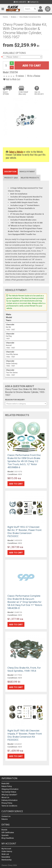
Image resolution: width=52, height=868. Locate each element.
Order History (7, 851)
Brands (4, 830)
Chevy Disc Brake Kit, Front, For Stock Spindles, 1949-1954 (24, 669)
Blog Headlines (8, 838)
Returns (5, 819)
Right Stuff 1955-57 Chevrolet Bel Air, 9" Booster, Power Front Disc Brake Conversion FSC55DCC (24, 531)
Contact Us (33, 2)
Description (10, 171)
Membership (7, 860)
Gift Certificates (8, 832)
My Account (6, 849)
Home (5, 17)
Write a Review (34, 76)
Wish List (5, 854)
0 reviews (20, 76)
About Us (5, 797)
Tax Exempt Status (9, 792)
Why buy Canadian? (9, 795)
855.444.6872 (20, 2)
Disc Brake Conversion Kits (30, 17)
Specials (5, 835)
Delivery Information (9, 800)
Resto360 (5, 784)
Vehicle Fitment (27, 171)
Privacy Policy (7, 803)
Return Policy (7, 786)
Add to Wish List (12, 79)
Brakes (14, 17)
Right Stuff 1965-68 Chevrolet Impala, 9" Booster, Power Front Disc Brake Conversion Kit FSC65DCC (25, 735)
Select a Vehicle (16, 152)
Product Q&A (11, 178)
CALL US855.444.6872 (39, 93)
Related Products (30, 178)
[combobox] (26, 404)
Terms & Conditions (9, 806)
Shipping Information (10, 789)
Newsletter (6, 857)
